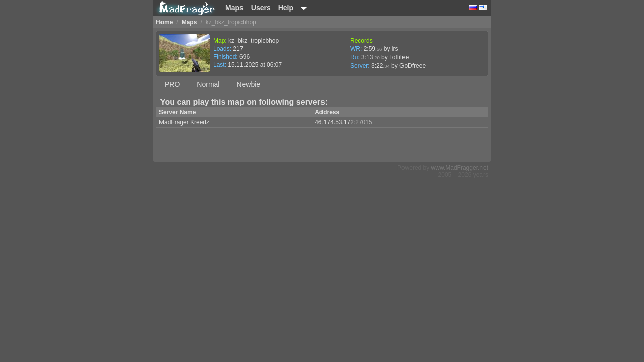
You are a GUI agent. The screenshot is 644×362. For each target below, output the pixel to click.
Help (286, 8)
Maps (234, 8)
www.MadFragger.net (460, 168)
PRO (172, 84)
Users (261, 8)
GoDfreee (413, 66)
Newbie (248, 84)
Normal (208, 84)
